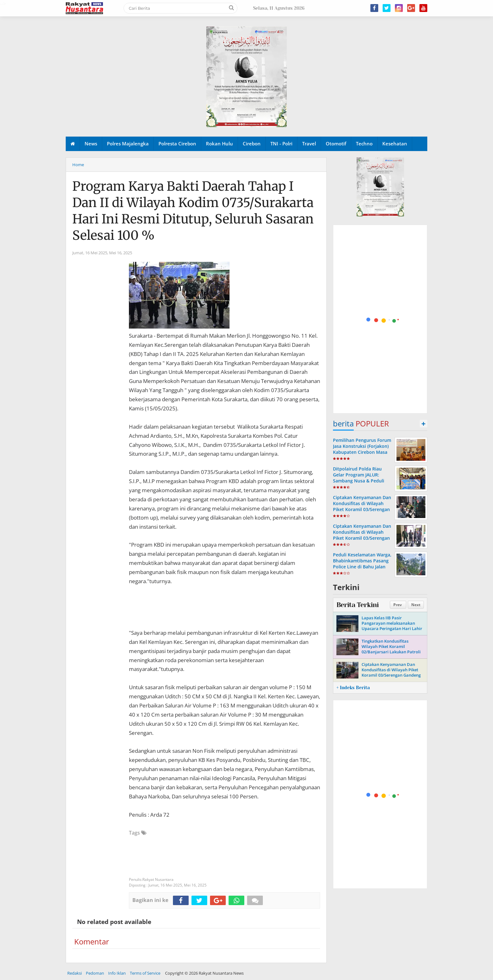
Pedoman (95, 973)
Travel (309, 144)
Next (416, 605)
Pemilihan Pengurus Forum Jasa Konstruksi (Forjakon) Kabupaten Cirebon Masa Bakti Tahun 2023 (362, 449)
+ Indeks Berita (353, 688)
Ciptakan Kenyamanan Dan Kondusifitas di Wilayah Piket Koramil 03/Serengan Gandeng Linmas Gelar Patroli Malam (391, 672)
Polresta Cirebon (177, 144)
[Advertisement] (380, 319)
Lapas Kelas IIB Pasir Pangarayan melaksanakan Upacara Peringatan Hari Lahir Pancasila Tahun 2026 (392, 626)
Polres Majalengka (128, 144)
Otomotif (336, 144)
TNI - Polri (281, 144)
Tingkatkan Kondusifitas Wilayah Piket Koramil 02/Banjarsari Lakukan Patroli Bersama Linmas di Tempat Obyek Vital (391, 652)
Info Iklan (117, 973)
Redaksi (75, 973)
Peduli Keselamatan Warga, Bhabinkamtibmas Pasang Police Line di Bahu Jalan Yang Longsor (362, 564)
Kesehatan (395, 144)
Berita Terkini (357, 605)
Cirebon (252, 144)
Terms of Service (145, 973)
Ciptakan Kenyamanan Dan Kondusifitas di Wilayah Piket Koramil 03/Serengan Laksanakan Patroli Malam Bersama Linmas (362, 510)
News (91, 144)
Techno (364, 144)
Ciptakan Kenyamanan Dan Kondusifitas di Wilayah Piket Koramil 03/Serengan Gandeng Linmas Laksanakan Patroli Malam (362, 538)
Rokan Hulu (219, 144)
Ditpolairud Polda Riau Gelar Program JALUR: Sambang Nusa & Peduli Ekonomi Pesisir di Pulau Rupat (360, 481)
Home (78, 165)
